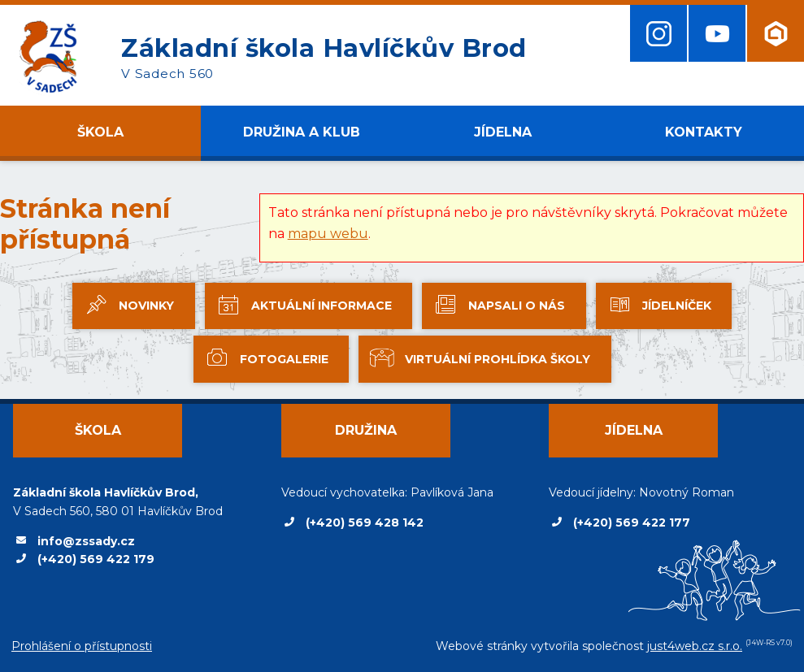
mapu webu (328, 234)
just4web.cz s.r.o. (695, 646)
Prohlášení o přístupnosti (82, 646)
